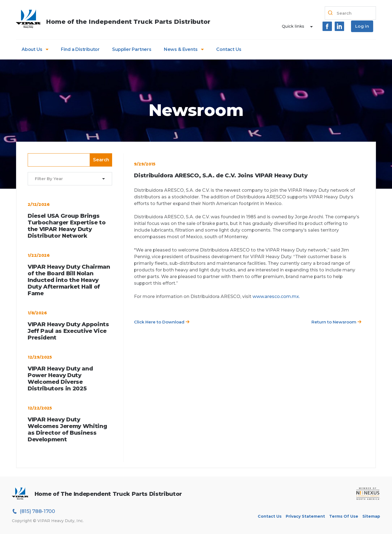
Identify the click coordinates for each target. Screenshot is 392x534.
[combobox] (66, 179)
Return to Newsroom (336, 322)
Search (101, 160)
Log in (362, 26)
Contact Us (229, 49)
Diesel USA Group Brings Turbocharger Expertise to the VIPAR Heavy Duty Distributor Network (67, 226)
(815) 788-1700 (33, 511)
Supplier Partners (132, 49)
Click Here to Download (162, 322)
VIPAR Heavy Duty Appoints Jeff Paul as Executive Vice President (68, 331)
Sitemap (371, 516)
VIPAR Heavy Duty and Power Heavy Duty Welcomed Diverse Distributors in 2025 (60, 379)
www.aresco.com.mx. (276, 296)
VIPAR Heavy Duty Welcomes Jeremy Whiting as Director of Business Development (67, 429)
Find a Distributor (80, 49)
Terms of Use (344, 516)
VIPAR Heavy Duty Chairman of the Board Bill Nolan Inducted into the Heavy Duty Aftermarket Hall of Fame (69, 280)
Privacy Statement (305, 516)
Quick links (293, 26)
